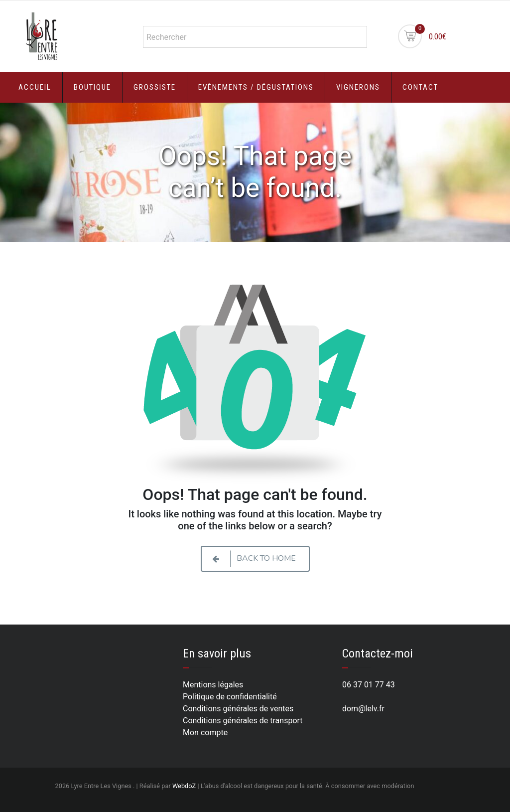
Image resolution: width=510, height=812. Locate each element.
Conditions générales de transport (243, 721)
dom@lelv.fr (363, 709)
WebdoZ (184, 786)
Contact (420, 87)
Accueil (35, 87)
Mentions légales (213, 685)
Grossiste (155, 87)
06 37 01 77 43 (369, 685)
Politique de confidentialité (230, 697)
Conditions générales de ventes (238, 709)
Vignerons (358, 87)
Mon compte (205, 732)
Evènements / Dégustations (256, 87)
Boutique (92, 87)
